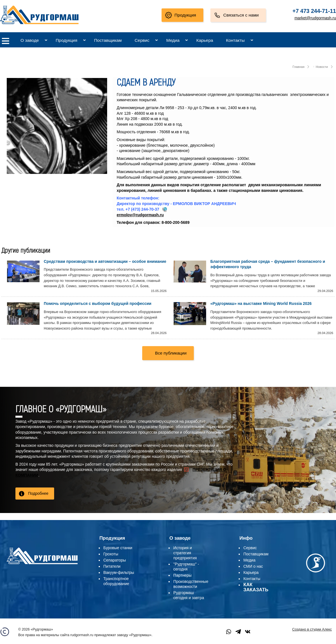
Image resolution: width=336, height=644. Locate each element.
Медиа (173, 40)
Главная (299, 67)
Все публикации (171, 353)
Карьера (205, 40)
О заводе (30, 40)
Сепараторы (115, 560)
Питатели (112, 566)
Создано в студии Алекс (312, 629)
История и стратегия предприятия (185, 553)
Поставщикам (108, 40)
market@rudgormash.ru (315, 18)
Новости (322, 67)
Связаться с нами (241, 15)
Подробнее (38, 493)
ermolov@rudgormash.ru (140, 215)
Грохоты (111, 554)
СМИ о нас (253, 566)
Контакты (235, 40)
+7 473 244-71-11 (314, 11)
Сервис (142, 40)
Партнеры (182, 575)
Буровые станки (118, 548)
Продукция (185, 15)
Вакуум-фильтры (119, 572)
